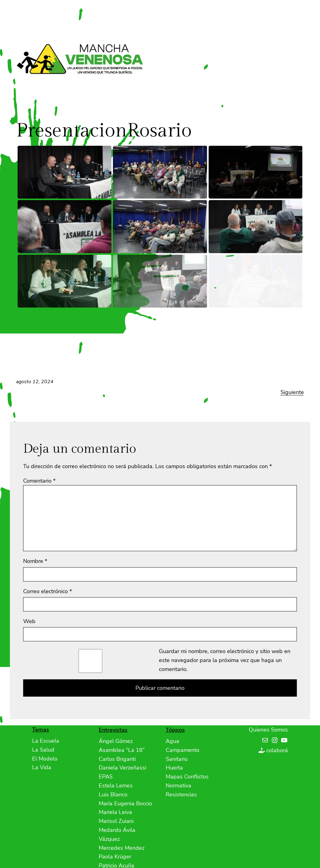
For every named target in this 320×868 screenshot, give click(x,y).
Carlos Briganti (117, 759)
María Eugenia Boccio (125, 803)
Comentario (39, 481)
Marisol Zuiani (116, 821)
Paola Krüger (115, 857)
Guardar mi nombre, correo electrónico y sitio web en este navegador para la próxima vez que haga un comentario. (225, 660)
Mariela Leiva (115, 812)
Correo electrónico (48, 591)
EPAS (106, 777)
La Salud (43, 750)
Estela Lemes (116, 786)
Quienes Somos (268, 730)
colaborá (277, 750)
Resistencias (181, 795)
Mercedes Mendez (122, 848)
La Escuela (46, 741)
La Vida (42, 767)
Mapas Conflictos (187, 777)
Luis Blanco (113, 795)
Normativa (179, 786)
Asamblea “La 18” (122, 750)
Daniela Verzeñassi (123, 768)
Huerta (174, 768)
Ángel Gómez (116, 741)
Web (29, 621)
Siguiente (292, 392)
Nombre (35, 561)
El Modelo (45, 759)
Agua (172, 741)
